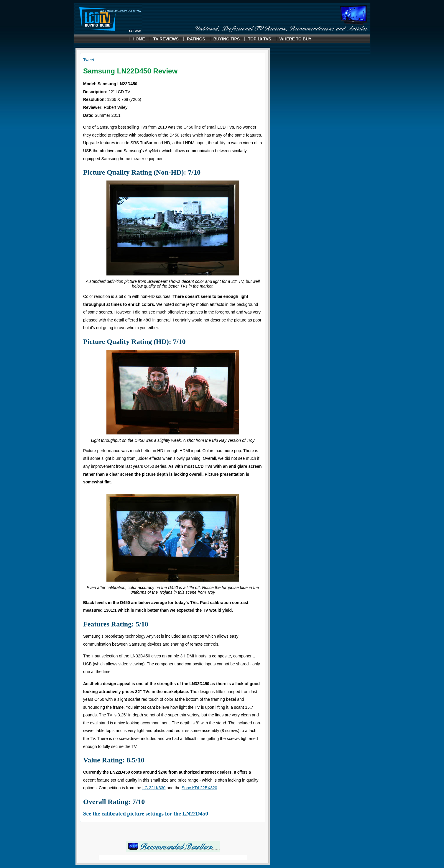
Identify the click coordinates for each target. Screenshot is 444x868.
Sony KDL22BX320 (199, 788)
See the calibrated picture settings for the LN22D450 (146, 814)
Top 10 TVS (260, 39)
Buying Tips (227, 39)
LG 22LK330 (154, 788)
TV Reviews (166, 39)
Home (139, 39)
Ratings (196, 39)
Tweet (89, 60)
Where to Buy (296, 39)
